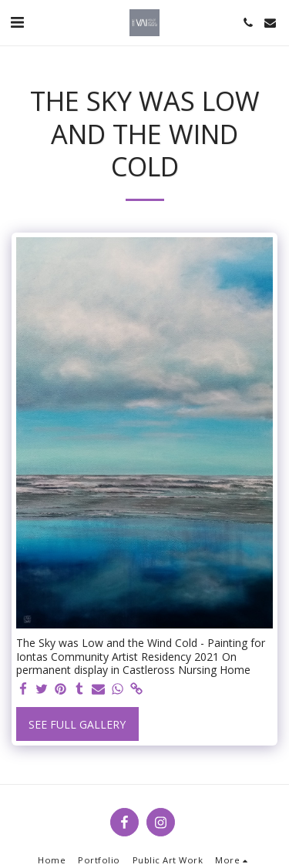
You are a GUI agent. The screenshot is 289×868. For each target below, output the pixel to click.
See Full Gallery (77, 724)
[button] (17, 22)
